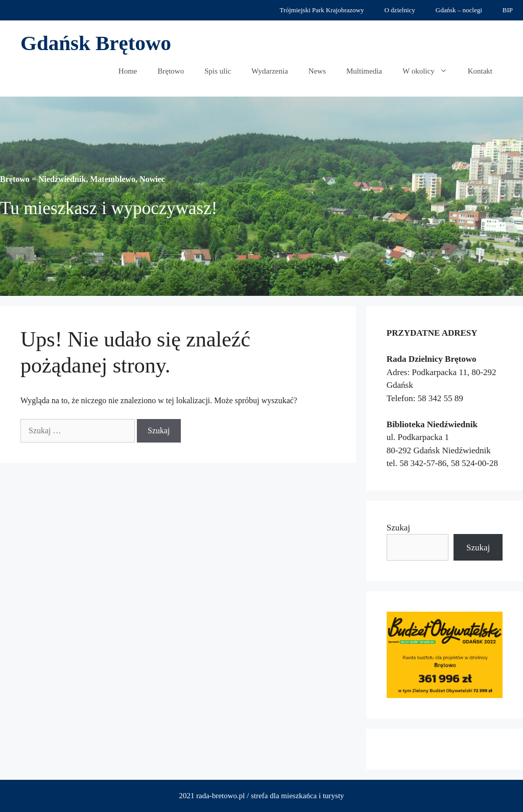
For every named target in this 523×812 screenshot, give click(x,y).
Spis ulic (218, 71)
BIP (508, 10)
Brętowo (171, 71)
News (317, 71)
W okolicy (430, 71)
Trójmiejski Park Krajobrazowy (322, 10)
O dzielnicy (399, 10)
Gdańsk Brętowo (96, 43)
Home (128, 71)
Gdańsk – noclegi (459, 10)
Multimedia (364, 71)
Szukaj (398, 528)
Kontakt (480, 71)
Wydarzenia (270, 71)
